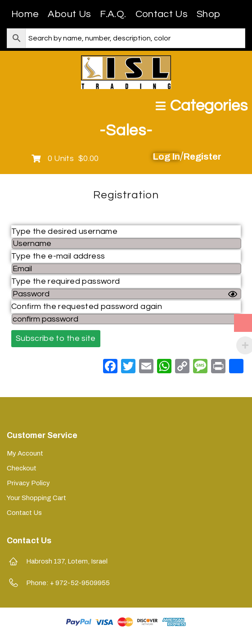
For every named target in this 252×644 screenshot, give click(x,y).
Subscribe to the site (56, 338)
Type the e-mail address (58, 256)
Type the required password (65, 281)
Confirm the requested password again (87, 306)
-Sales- (126, 130)
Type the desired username (64, 231)
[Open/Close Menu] (202, 106)
